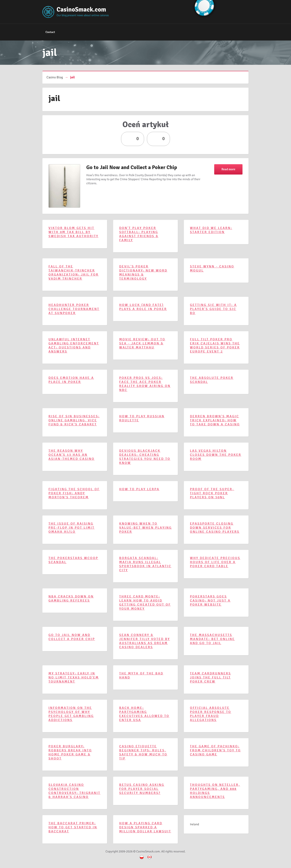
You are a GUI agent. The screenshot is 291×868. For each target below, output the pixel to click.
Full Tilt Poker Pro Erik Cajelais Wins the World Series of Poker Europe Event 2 (215, 345)
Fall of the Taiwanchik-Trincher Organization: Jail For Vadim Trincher (74, 273)
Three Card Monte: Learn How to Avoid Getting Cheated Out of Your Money (145, 603)
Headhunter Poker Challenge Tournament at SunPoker (74, 309)
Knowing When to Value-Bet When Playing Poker (145, 528)
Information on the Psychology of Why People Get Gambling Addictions (71, 714)
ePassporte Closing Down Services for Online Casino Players (215, 528)
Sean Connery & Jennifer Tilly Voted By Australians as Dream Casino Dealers (145, 641)
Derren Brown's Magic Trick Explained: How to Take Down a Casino (215, 420)
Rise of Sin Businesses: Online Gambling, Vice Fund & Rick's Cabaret (74, 420)
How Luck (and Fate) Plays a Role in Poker (143, 307)
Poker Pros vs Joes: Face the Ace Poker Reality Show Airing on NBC (145, 384)
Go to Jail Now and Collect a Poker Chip (132, 167)
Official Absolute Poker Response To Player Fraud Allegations (211, 714)
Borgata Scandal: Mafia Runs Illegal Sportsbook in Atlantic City (145, 564)
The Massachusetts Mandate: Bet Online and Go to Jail (212, 639)
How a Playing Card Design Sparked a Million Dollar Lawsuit (145, 827)
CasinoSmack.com (81, 9)
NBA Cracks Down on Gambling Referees (71, 599)
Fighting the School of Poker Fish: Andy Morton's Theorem (74, 493)
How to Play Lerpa (139, 489)
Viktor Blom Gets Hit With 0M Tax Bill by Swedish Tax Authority (73, 232)
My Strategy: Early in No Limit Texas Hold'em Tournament (74, 677)
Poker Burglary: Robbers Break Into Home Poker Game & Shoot (70, 752)
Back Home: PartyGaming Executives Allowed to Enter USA (144, 714)
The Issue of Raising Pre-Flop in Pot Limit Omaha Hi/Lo (72, 528)
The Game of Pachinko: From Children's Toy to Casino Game (215, 750)
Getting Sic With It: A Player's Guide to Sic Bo (213, 309)
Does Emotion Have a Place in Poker (71, 380)
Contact (50, 32)
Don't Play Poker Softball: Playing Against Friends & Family (139, 234)
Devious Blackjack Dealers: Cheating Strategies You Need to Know (145, 457)
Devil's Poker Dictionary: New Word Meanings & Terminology (143, 273)
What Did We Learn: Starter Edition (211, 230)
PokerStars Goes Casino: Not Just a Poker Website (210, 601)
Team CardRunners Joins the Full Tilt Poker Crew (210, 677)
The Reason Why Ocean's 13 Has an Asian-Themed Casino (72, 455)
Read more (228, 169)
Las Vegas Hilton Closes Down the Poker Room (216, 455)
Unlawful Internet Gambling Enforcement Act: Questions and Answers (74, 345)
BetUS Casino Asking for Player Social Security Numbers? (142, 789)
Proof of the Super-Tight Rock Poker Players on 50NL (212, 493)
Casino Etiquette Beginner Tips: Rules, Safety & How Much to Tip (143, 752)
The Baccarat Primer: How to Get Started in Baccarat (73, 827)
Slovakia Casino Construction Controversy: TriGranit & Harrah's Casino (74, 791)
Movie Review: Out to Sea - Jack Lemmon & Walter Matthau (142, 343)
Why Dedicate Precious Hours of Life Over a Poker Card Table (215, 562)
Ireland (195, 824)
